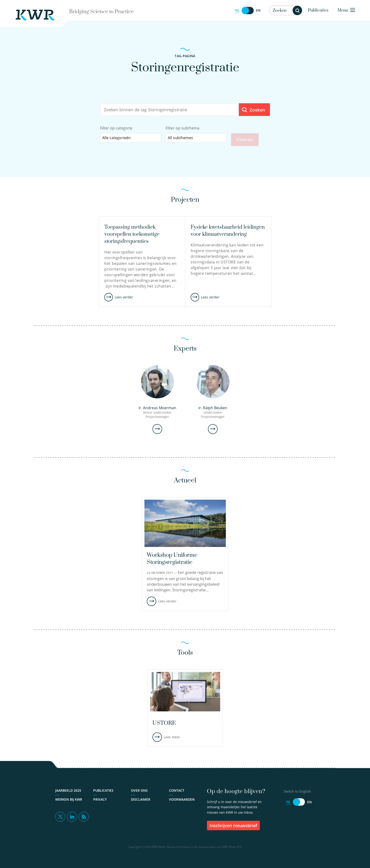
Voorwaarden (182, 800)
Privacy (100, 800)
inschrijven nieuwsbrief (233, 826)
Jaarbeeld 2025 (68, 791)
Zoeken (253, 110)
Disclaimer (141, 800)
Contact (177, 791)
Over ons (139, 791)
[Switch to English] (248, 11)
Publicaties (318, 10)
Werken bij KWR (69, 800)
